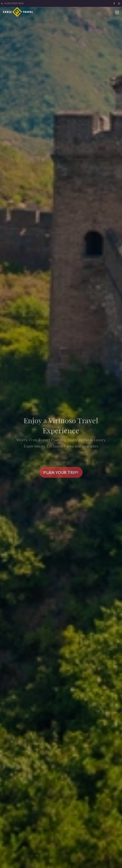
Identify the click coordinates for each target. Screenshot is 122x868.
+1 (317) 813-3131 (12, 3)
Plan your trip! (61, 474)
